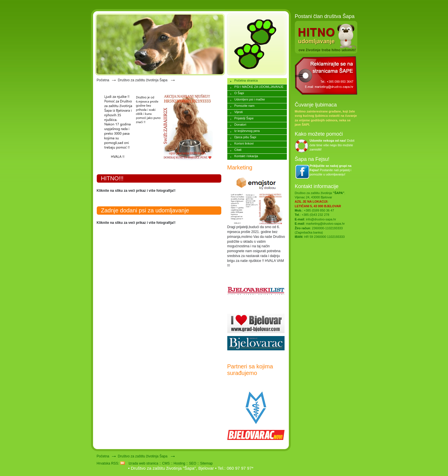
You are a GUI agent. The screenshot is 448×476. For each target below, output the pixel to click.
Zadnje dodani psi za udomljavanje (145, 210)
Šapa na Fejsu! (312, 159)
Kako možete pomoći (319, 134)
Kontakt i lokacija (246, 156)
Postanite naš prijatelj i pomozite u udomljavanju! (331, 170)
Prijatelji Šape (244, 118)
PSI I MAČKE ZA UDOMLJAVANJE (259, 87)
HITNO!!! (112, 178)
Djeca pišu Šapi (245, 137)
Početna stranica (246, 80)
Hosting (179, 463)
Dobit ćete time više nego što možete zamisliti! (332, 145)
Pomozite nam (244, 106)
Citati (238, 150)
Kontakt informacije (317, 186)
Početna (103, 80)
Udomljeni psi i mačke (250, 99)
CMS (166, 463)
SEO (193, 463)
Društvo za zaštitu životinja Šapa (143, 80)
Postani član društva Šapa (325, 16)
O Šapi (239, 93)
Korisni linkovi (244, 143)
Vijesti (239, 112)
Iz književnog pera (247, 131)
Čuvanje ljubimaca (316, 105)
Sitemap (206, 463)
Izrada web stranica (143, 463)
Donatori (240, 125)
